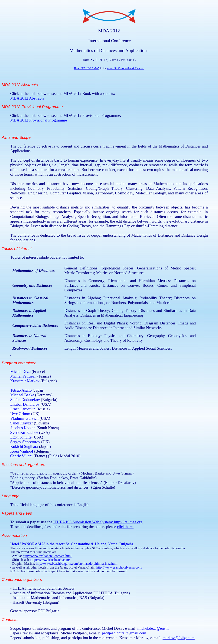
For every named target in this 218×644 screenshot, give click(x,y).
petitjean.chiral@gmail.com (124, 633)
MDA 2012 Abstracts (27, 98)
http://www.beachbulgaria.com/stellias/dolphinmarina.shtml (77, 564)
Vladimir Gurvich (25, 418)
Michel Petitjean (23, 376)
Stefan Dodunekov (26, 400)
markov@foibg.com (179, 638)
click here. (125, 527)
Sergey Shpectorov (26, 442)
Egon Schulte (21, 437)
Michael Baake (23, 395)
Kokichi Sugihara (25, 446)
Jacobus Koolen (23, 428)
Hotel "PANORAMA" (87, 68)
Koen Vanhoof (22, 451)
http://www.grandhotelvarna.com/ (119, 567)
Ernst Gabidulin (23, 409)
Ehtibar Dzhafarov (25, 404)
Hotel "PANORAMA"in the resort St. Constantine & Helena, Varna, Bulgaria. (72, 544)
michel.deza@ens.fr (153, 628)
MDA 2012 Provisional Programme (39, 120)
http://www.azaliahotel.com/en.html (47, 556)
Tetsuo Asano (21, 390)
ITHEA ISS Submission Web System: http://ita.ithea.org (98, 522)
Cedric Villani (22, 456)
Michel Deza (20, 371)
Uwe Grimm (21, 414)
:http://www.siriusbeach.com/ (50, 560)
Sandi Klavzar (22, 423)
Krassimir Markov (25, 381)
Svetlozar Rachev (25, 432)
